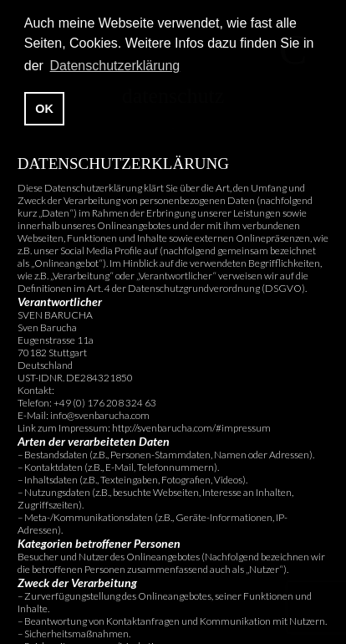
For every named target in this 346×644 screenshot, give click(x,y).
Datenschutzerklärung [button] (115, 66)
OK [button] (44, 109)
